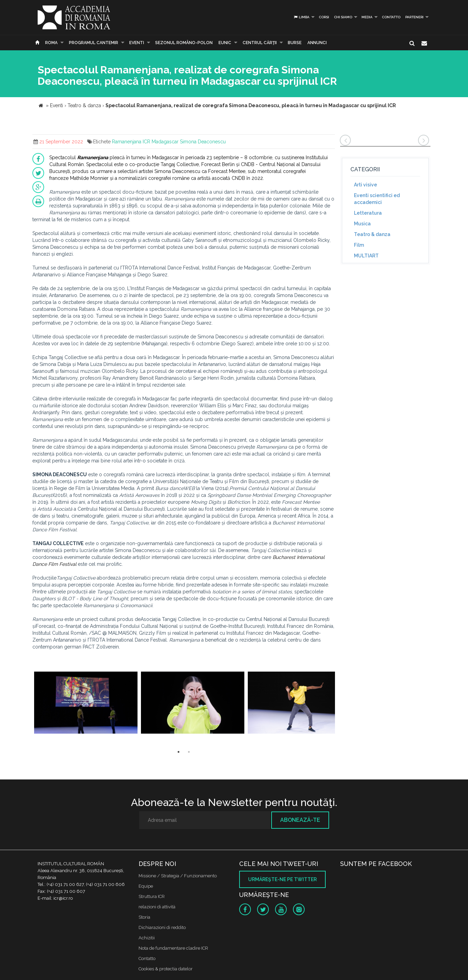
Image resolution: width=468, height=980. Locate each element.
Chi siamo (343, 17)
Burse (295, 43)
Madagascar (165, 142)
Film (359, 245)
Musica (362, 224)
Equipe (146, 886)
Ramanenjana (127, 142)
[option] (86, 703)
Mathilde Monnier (89, 178)
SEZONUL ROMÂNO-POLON (184, 43)
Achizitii (147, 938)
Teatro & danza (372, 234)
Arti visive (365, 185)
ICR (146, 142)
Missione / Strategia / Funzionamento (178, 876)
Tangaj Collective (180, 164)
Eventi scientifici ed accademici (377, 199)
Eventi (137, 43)
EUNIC (225, 43)
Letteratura (368, 213)
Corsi (324, 17)
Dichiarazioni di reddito (162, 927)
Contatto (391, 17)
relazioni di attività (157, 907)
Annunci (317, 43)
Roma (51, 43)
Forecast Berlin (218, 164)
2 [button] (189, 752)
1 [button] (179, 752)
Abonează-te (300, 820)
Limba (301, 17)
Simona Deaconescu (203, 142)
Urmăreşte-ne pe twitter (282, 879)
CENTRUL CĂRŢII (260, 43)
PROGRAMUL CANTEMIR (94, 43)
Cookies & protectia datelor (166, 969)
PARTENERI (414, 17)
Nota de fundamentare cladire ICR (173, 948)
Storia (144, 917)
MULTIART (366, 256)
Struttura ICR (152, 896)
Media (367, 17)
